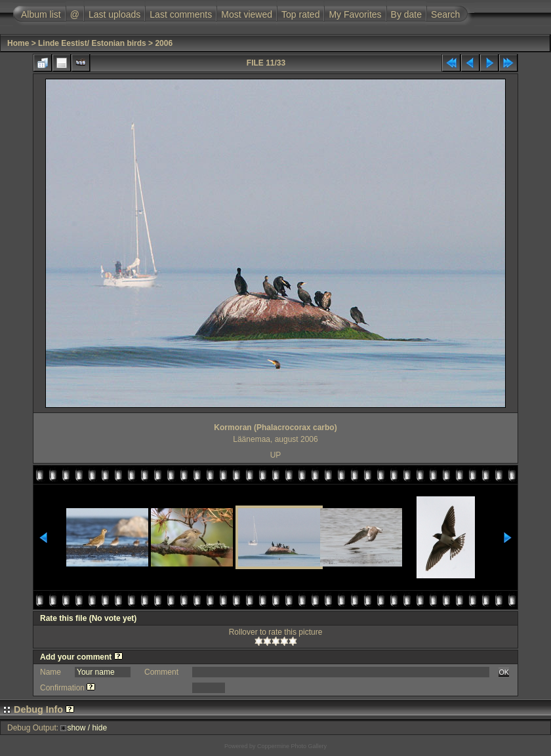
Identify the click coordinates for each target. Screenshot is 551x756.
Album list (41, 14)
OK (504, 672)
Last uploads (114, 14)
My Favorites (355, 14)
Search (445, 14)
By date (406, 14)
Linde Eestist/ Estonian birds (92, 43)
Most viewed (247, 14)
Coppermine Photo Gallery (292, 746)
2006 (164, 43)
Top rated (300, 14)
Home (18, 43)
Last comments (181, 14)
